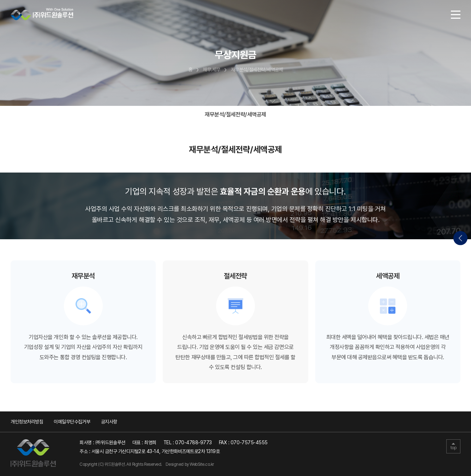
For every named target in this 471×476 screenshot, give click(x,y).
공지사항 (109, 422)
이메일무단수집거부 (72, 422)
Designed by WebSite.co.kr (190, 464)
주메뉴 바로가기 (0, 0)
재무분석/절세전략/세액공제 (235, 115)
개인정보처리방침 (27, 422)
